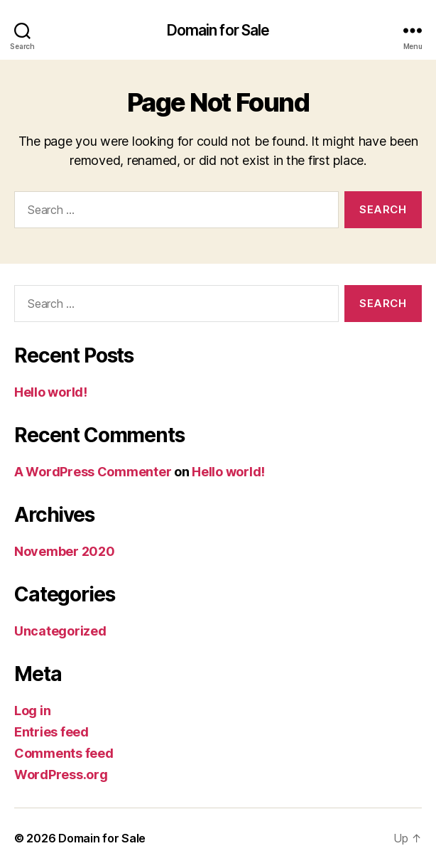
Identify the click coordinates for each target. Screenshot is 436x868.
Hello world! (51, 392)
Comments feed (64, 753)
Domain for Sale (218, 30)
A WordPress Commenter (93, 472)
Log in (32, 711)
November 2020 (65, 551)
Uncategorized (60, 631)
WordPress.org (61, 775)
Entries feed (51, 732)
